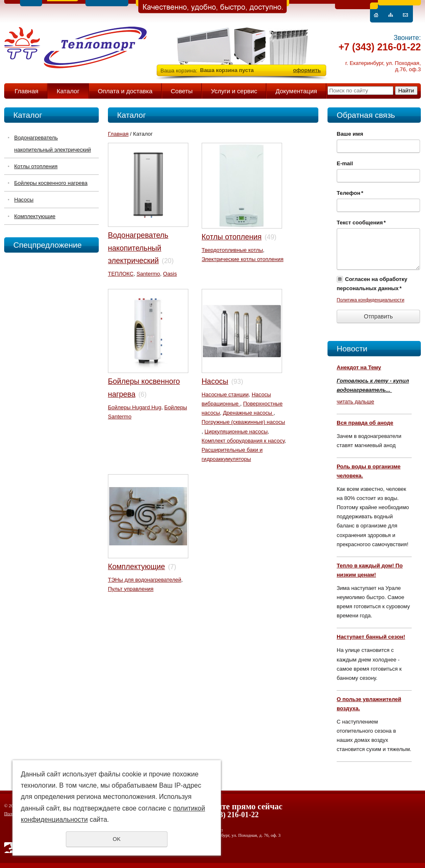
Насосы (24, 200)
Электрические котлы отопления (243, 259)
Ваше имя (350, 134)
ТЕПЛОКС (121, 274)
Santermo (148, 274)
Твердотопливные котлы (232, 250)
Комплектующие (35, 216)
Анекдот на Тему (359, 367)
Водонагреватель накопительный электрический (52, 144)
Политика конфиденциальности (370, 300)
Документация (296, 91)
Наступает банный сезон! (371, 637)
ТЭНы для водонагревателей (145, 580)
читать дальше (355, 402)
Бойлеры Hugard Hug (135, 407)
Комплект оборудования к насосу (243, 441)
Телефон (350, 193)
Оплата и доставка (125, 91)
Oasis (170, 274)
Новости (352, 349)
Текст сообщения (361, 223)
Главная (26, 91)
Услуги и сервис (234, 91)
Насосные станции (225, 394)
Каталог (68, 91)
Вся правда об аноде (365, 423)
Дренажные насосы (248, 413)
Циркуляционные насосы (236, 432)
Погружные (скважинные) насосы (244, 422)
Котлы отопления (36, 166)
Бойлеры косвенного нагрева (51, 183)
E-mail (345, 163)
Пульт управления (131, 589)
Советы (182, 91)
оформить (307, 70)
